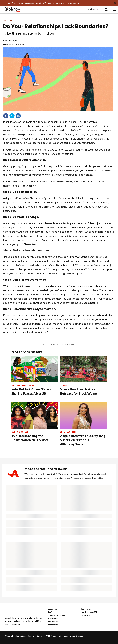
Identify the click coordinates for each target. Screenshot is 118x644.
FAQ (50, 612)
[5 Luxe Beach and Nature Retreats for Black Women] (83, 379)
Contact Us (86, 609)
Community (54, 618)
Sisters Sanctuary (57, 615)
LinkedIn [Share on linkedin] (18, 116)
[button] (106, 10)
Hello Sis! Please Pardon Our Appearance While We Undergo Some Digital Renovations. (41, 3)
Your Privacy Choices (73, 636)
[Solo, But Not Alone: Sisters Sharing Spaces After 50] (35, 379)
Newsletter (54, 621)
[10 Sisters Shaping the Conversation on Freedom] (35, 425)
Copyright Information (15, 636)
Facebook (85, 615)
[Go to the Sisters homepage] (15, 9)
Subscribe (94, 9)
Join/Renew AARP (89, 612)
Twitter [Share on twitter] (12, 116)
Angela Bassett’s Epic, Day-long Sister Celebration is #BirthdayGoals (83, 440)
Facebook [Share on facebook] (6, 116)
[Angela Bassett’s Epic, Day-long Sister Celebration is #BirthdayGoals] (83, 427)
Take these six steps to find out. (30, 33)
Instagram (53, 625)
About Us (53, 609)
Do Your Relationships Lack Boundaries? (56, 26)
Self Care (8, 20)
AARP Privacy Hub (54, 636)
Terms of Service (36, 636)
